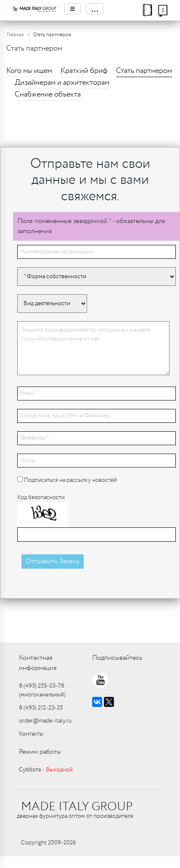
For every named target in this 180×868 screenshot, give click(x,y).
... (95, 9)
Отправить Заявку (53, 561)
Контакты (31, 734)
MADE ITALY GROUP (77, 807)
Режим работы (40, 752)
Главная (15, 35)
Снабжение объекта (48, 94)
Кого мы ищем (29, 71)
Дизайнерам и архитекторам (62, 83)
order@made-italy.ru (45, 721)
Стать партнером (144, 71)
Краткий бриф (84, 71)
